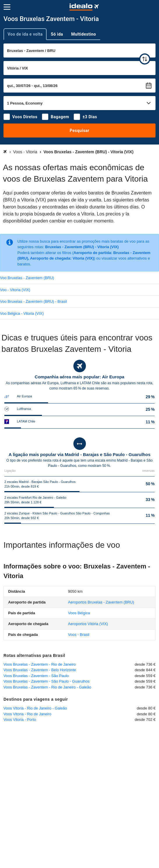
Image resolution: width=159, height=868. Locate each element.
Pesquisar (79, 131)
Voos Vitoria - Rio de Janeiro (28, 714)
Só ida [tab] (57, 34)
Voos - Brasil (79, 635)
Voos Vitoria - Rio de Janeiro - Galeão (35, 708)
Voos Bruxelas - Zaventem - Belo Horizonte (40, 670)
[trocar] (145, 59)
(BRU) (101, 602)
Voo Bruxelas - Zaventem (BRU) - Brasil (33, 301)
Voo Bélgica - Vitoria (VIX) (22, 313)
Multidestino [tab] (84, 34)
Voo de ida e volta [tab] (25, 34)
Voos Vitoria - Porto (20, 720)
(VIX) (88, 624)
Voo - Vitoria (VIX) (15, 290)
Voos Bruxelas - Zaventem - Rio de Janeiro (40, 664)
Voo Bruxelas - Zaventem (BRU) (27, 278)
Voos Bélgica (79, 613)
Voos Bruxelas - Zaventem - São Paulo (36, 676)
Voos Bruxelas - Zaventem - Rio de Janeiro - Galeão (47, 687)
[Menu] (7, 7)
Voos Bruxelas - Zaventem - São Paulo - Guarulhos (47, 681)
